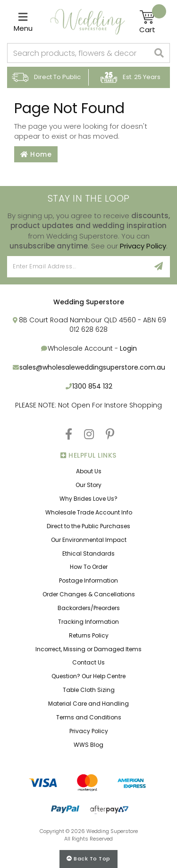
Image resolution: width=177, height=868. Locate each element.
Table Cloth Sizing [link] (89, 690)
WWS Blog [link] (88, 745)
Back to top (88, 859)
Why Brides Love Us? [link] (88, 499)
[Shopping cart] (153, 22)
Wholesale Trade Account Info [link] (89, 512)
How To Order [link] (89, 567)
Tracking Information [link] (88, 622)
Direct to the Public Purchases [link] (88, 526)
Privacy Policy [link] (89, 731)
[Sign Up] (159, 267)
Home (36, 154)
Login (128, 348)
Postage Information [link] (88, 580)
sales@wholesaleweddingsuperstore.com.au (92, 367)
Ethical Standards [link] (88, 554)
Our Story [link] (88, 485)
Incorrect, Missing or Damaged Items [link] (88, 649)
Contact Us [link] (88, 662)
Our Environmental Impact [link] (89, 540)
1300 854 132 (92, 386)
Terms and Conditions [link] (89, 717)
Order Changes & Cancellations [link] (89, 594)
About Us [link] (89, 471)
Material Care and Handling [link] (88, 704)
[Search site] (159, 53)
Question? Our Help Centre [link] (88, 676)
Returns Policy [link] (89, 635)
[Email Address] (77, 267)
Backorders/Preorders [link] (89, 608)
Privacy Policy (143, 246)
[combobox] (78, 53)
